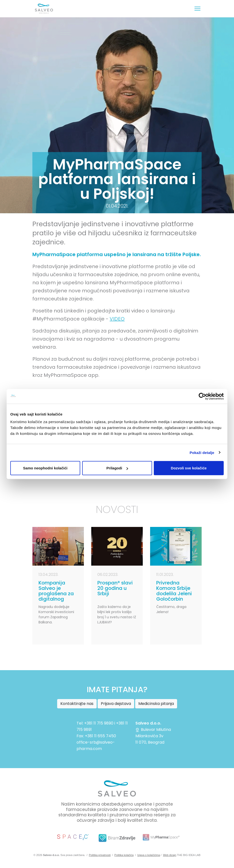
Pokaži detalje (202, 452)
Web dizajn (169, 855)
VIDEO (117, 319)
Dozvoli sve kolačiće (189, 468)
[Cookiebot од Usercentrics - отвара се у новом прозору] (202, 396)
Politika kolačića (124, 855)
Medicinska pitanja (156, 704)
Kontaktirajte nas (77, 704)
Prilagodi (117, 468)
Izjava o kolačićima (149, 855)
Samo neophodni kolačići (45, 468)
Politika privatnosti (100, 855)
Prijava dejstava (116, 704)
